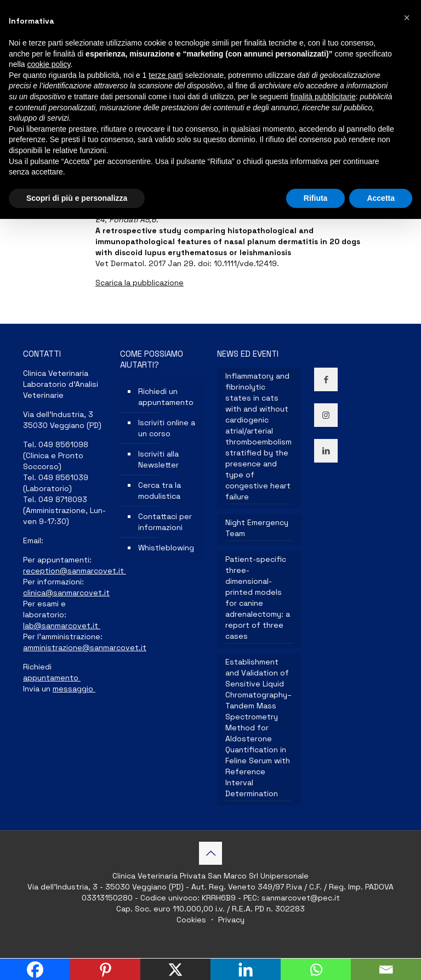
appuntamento (52, 678)
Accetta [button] (381, 198)
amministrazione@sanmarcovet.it (85, 647)
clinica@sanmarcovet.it (66, 593)
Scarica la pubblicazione (140, 283)
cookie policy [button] (49, 64)
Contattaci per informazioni (165, 522)
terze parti (166, 75)
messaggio (74, 689)
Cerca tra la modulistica (160, 491)
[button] (407, 18)
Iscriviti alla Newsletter (158, 459)
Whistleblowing (166, 548)
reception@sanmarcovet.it (75, 571)
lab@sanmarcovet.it (62, 626)
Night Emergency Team (257, 528)
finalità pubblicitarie (323, 97)
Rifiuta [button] (316, 198)
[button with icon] (326, 379)
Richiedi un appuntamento (166, 397)
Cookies (192, 920)
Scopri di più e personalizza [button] (77, 198)
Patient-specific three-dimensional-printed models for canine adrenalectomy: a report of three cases (258, 598)
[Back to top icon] (210, 853)
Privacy (230, 920)
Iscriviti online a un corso (167, 428)
